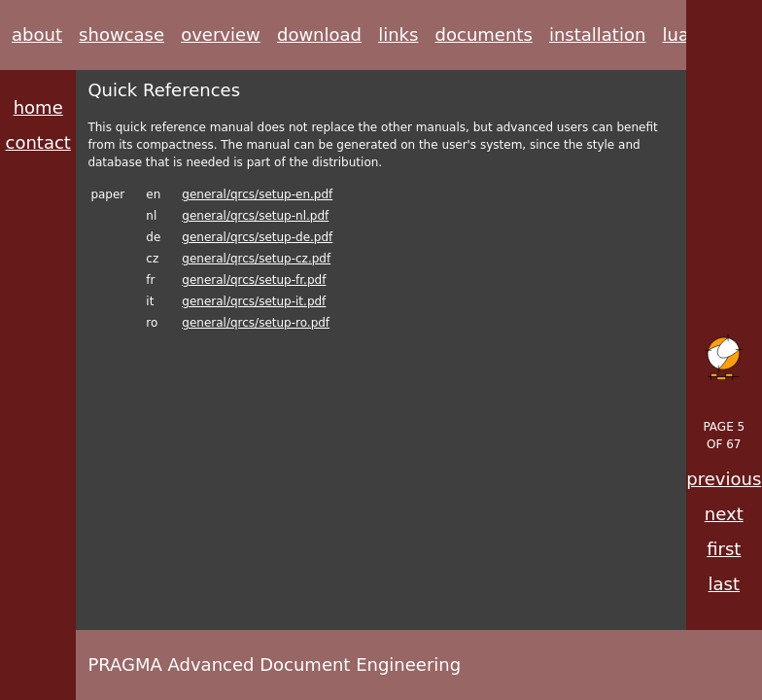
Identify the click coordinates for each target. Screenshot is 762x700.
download (319, 35)
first (724, 549)
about (37, 35)
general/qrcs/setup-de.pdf (257, 237)
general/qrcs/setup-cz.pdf (256, 259)
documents (484, 35)
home (38, 107)
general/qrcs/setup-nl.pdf (255, 216)
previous (724, 479)
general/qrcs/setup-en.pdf (257, 194)
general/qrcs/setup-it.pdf (254, 301)
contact (38, 142)
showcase (121, 35)
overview (221, 35)
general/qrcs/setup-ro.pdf (256, 323)
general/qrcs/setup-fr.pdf (254, 280)
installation (597, 35)
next (724, 514)
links (398, 35)
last (724, 584)
